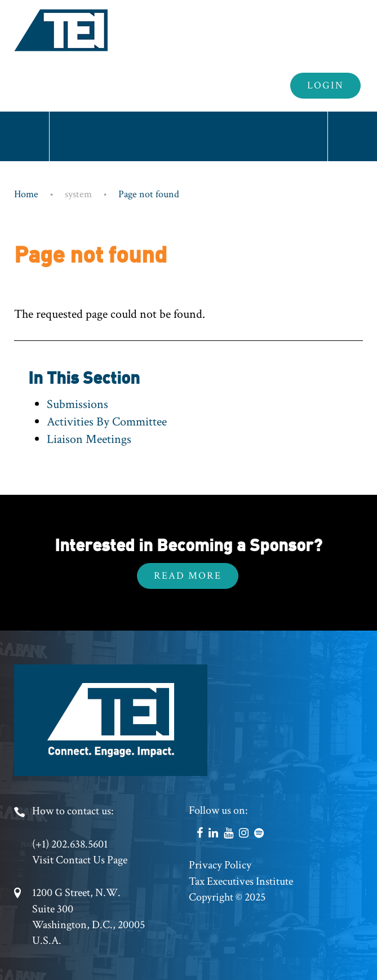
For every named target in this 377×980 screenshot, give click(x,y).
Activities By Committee (107, 422)
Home (26, 194)
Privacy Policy (220, 865)
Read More (188, 576)
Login (325, 85)
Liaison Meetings (89, 439)
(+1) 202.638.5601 (70, 844)
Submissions (77, 404)
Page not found (149, 194)
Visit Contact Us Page (80, 860)
